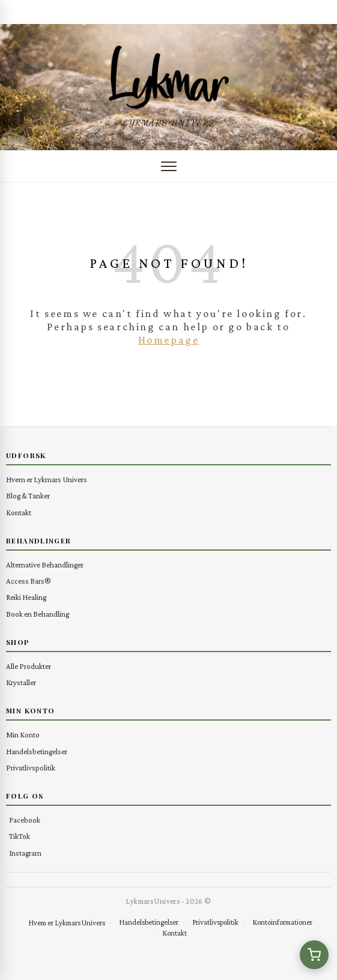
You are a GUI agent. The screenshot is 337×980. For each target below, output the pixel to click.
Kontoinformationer (282, 922)
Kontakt (19, 513)
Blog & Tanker (28, 496)
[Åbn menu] (169, 166)
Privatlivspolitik (31, 768)
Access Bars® (29, 581)
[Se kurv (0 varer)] (314, 955)
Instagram (25, 853)
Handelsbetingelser (37, 752)
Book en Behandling (38, 614)
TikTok (20, 836)
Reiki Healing (26, 597)
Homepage (169, 340)
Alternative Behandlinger (45, 565)
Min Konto (23, 735)
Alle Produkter (29, 666)
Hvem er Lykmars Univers (47, 479)
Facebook (25, 820)
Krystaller (21, 682)
